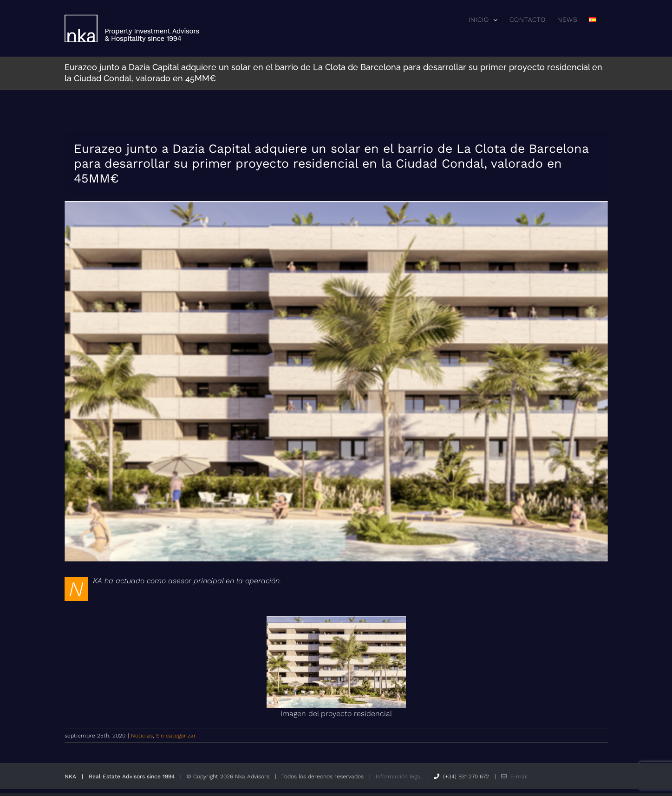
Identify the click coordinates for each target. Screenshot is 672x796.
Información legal (399, 776)
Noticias (142, 736)
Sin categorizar (176, 736)
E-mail (514, 776)
